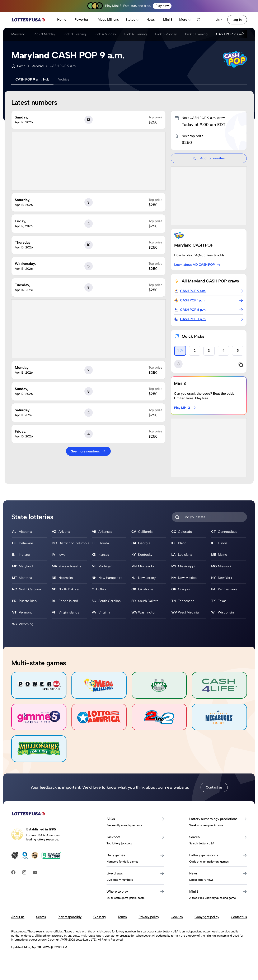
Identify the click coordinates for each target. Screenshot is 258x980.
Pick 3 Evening (75, 34)
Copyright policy (207, 917)
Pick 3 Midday (44, 34)
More (186, 20)
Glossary (100, 917)
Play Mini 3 (185, 408)
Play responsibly (70, 917)
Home (62, 20)
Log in (237, 20)
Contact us (214, 787)
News (151, 20)
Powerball (82, 20)
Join (219, 20)
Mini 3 (168, 20)
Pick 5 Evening (196, 34)
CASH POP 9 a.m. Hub (32, 79)
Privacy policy (149, 917)
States (133, 20)
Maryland (18, 34)
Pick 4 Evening (136, 34)
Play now (162, 6)
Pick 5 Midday (166, 34)
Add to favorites (209, 158)
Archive (64, 79)
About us (18, 917)
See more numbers (88, 451)
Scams (41, 917)
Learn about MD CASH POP (197, 265)
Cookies (177, 917)
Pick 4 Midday (105, 34)
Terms (122, 917)
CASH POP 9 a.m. (229, 34)
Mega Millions (108, 20)
